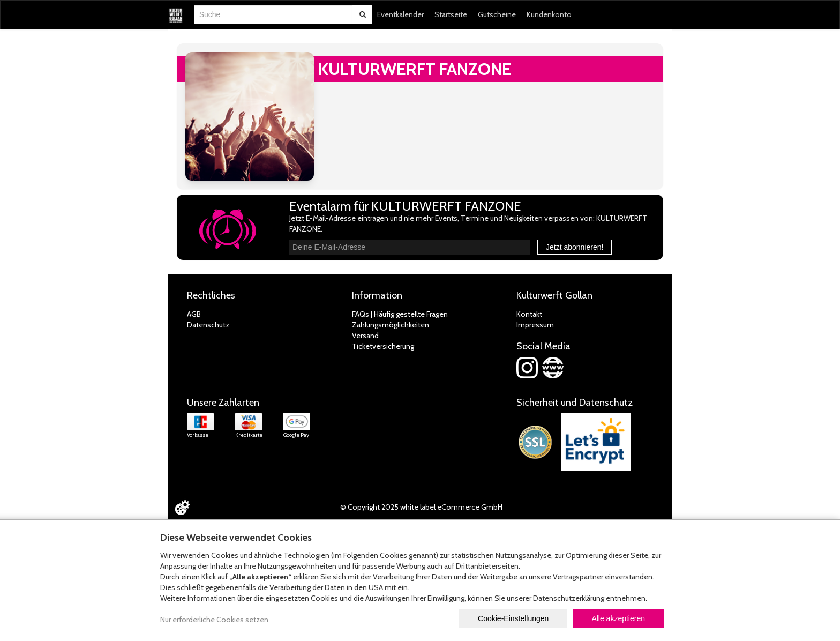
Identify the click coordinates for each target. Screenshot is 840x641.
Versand (365, 336)
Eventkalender (400, 14)
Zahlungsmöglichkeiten (391, 325)
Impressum (535, 325)
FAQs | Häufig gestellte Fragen (400, 314)
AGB (194, 314)
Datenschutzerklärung (569, 598)
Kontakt (529, 314)
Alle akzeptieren (618, 618)
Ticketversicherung (383, 346)
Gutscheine (497, 14)
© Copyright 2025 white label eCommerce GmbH (421, 507)
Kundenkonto (549, 14)
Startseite (451, 14)
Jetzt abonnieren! (575, 247)
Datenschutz (208, 325)
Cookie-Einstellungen (513, 618)
